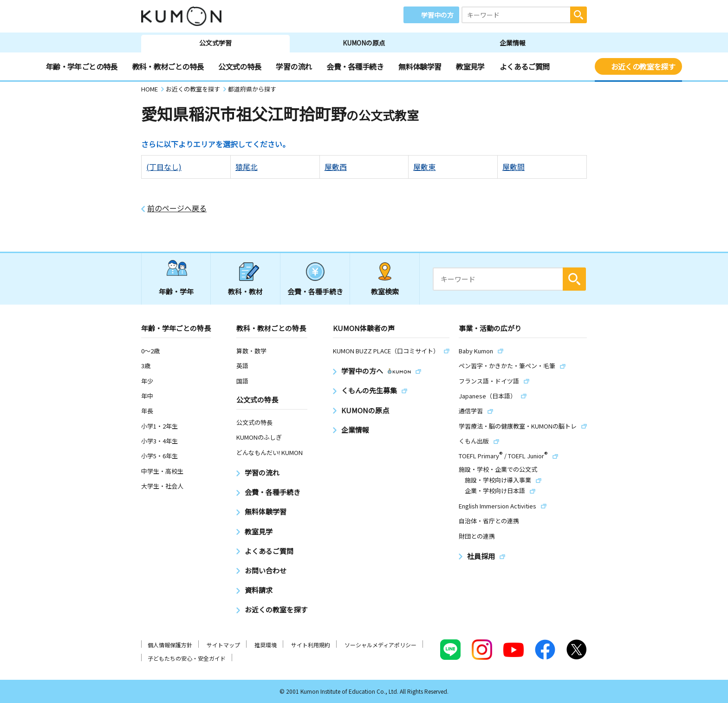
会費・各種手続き (355, 66)
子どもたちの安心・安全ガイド (187, 658)
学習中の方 (437, 15)
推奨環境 (266, 645)
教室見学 (470, 66)
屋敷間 (513, 167)
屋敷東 (424, 167)
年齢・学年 (176, 291)
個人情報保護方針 (170, 645)
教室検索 (385, 291)
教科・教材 (245, 291)
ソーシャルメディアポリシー (380, 645)
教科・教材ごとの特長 (168, 66)
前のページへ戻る (177, 208)
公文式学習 (215, 43)
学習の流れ (294, 66)
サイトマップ (223, 645)
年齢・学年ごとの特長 (82, 66)
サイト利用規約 (311, 645)
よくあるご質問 (525, 66)
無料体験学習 (420, 66)
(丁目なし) (164, 167)
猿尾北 (247, 167)
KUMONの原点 (364, 43)
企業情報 (513, 43)
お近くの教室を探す (643, 66)
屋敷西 (336, 167)
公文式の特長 (240, 66)
